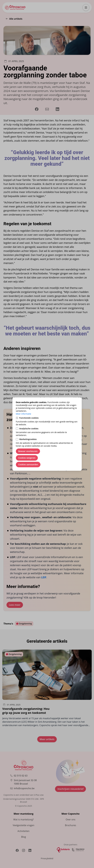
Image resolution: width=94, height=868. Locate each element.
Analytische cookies (29, 429)
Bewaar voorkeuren (28, 451)
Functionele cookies (29, 418)
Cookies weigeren (27, 458)
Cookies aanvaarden (28, 464)
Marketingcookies (28, 439)
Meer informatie (24, 414)
